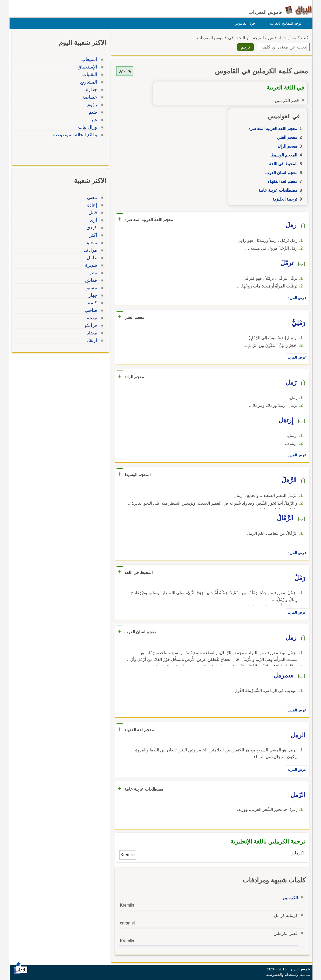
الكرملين (289, 898)
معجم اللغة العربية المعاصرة (271, 129)
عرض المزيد (296, 298)
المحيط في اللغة (282, 164)
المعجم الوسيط (283, 155)
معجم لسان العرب (280, 173)
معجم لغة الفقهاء (281, 181)
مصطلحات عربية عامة (277, 190)
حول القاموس (244, 23)
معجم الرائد (286, 146)
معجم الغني (286, 137)
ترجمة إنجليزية (284, 199)
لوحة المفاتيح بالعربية (284, 23)
